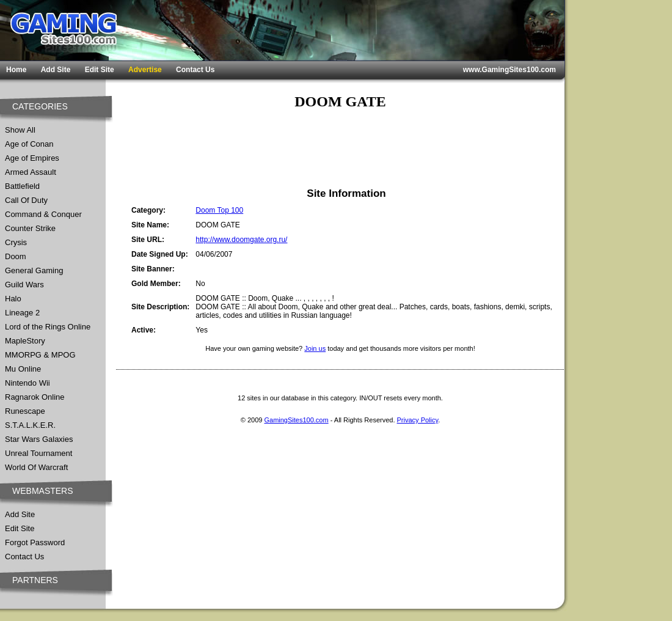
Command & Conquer (43, 214)
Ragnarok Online (35, 397)
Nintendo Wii (27, 383)
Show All (20, 130)
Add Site (56, 70)
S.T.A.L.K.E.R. (30, 425)
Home (16, 70)
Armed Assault (31, 172)
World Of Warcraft (36, 467)
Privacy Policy (418, 420)
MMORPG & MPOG (40, 355)
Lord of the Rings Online (48, 327)
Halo (13, 299)
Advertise (145, 70)
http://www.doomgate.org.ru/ (241, 240)
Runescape (25, 411)
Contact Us (195, 70)
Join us (315, 348)
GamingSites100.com (296, 420)
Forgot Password (35, 542)
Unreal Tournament (38, 453)
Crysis (16, 242)
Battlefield (22, 186)
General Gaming (34, 270)
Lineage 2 (22, 313)
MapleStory (25, 341)
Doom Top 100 (219, 210)
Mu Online (23, 369)
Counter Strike (30, 228)
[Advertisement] (340, 149)
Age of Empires (32, 158)
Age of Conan (29, 144)
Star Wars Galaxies (39, 439)
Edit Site (100, 70)
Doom (16, 256)
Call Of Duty (26, 200)
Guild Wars (24, 285)
